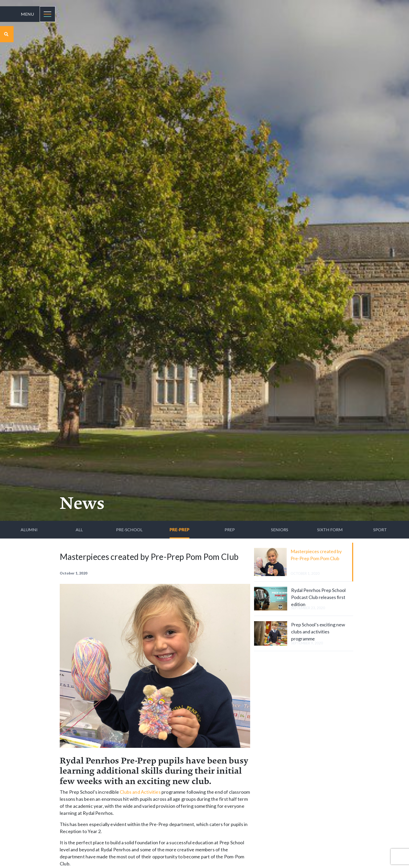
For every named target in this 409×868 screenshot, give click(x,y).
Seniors (280, 530)
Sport (380, 530)
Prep (230, 530)
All (79, 530)
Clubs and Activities (140, 792)
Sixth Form (330, 530)
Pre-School (129, 530)
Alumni (29, 530)
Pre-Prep (179, 530)
